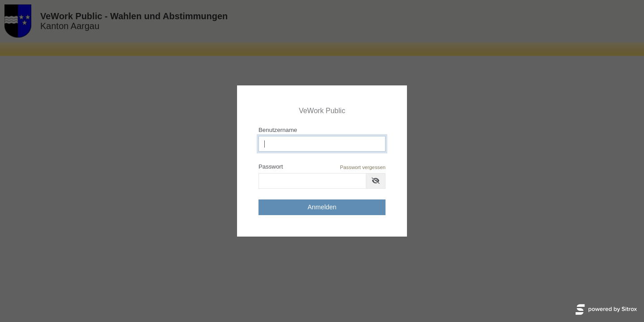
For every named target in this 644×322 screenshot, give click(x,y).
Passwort (322, 167)
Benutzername (278, 130)
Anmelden (322, 207)
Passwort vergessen (363, 167)
